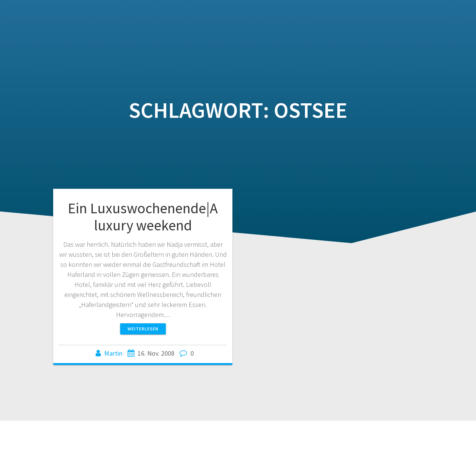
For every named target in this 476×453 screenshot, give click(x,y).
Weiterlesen (143, 329)
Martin (113, 353)
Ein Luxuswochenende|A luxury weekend (143, 217)
